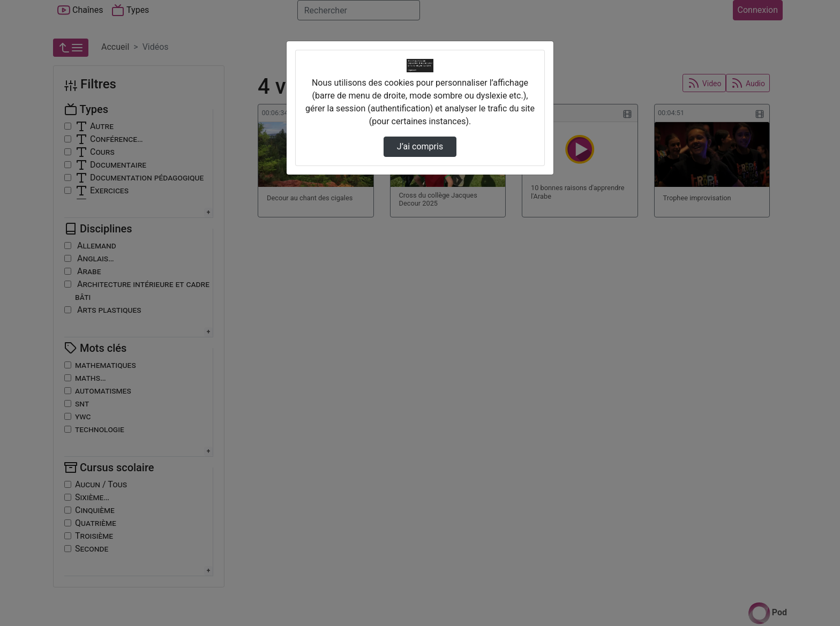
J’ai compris (420, 146)
